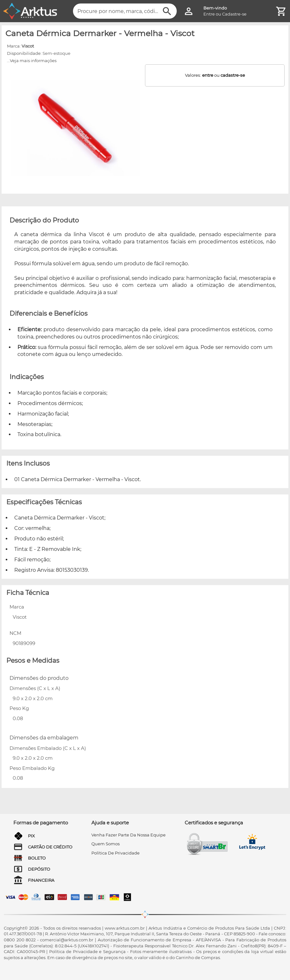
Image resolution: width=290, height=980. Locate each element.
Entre (209, 14)
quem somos (105, 844)
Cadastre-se (234, 14)
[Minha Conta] (189, 11)
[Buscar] (167, 11)
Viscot (28, 46)
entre (208, 75)
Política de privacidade (115, 853)
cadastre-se (233, 75)
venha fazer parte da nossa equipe (129, 835)
